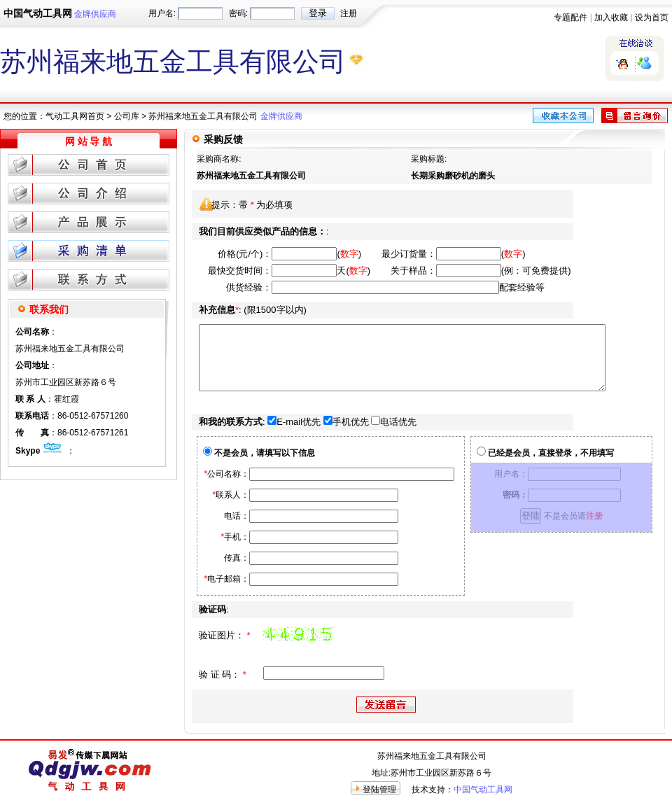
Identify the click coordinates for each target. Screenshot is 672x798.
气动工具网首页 (75, 116)
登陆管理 (379, 790)
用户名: (162, 13)
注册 (349, 13)
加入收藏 (611, 17)
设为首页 (652, 17)
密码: (238, 13)
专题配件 (570, 17)
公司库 (127, 116)
